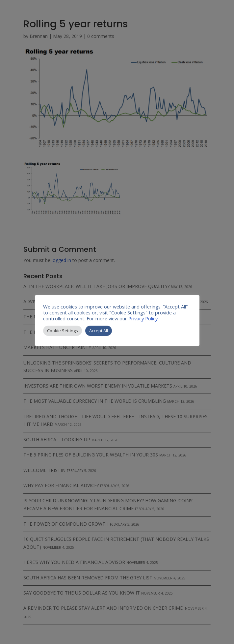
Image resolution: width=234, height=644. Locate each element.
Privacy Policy (143, 318)
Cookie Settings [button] (63, 331)
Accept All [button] (99, 331)
